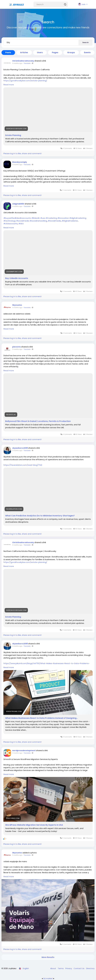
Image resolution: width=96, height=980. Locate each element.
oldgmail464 (18, 204)
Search (85, 42)
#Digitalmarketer (70, 221)
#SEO (21, 224)
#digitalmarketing (78, 218)
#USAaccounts (11, 224)
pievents (16, 347)
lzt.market (48, 978)
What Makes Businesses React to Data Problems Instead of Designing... (42, 718)
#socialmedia (23, 221)
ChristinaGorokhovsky (23, 61)
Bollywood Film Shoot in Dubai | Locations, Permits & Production (38, 421)
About (53, 968)
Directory (90, 968)
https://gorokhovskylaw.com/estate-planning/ (25, 81)
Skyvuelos (17, 305)
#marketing (51, 218)
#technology (10, 221)
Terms (61, 968)
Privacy (69, 968)
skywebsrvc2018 (20, 448)
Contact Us (79, 968)
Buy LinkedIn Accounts (17, 278)
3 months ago (17, 63)
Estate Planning (13, 135)
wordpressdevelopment (24, 750)
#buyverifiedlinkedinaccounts (17, 218)
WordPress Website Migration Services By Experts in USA (34, 825)
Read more (9, 85)
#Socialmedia (54, 221)
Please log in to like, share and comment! (22, 153)
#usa (43, 218)
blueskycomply (20, 162)
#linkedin (36, 218)
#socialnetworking (38, 221)
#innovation (63, 218)
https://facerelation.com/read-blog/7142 (23, 465)
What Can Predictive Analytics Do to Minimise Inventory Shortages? (40, 516)
